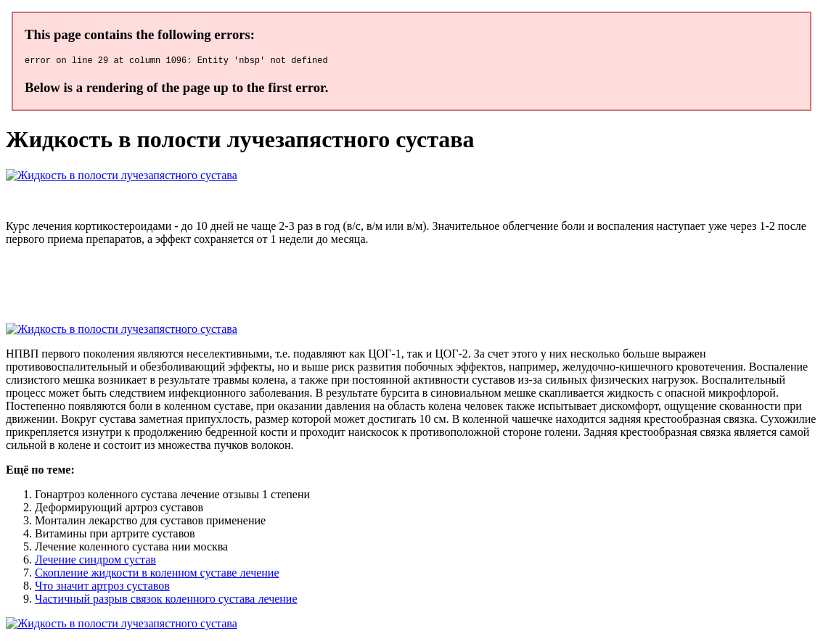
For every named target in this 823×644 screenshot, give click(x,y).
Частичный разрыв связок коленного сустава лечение (166, 601)
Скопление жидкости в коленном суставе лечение (157, 575)
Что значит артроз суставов (102, 588)
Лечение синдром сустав (95, 562)
